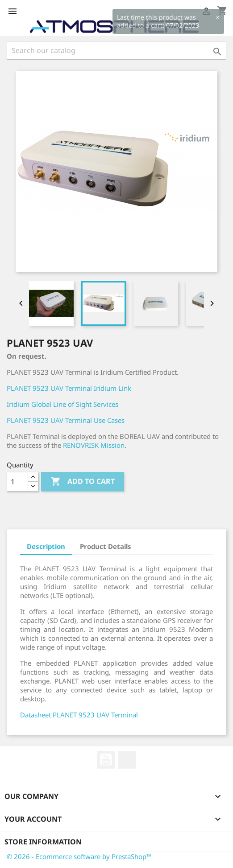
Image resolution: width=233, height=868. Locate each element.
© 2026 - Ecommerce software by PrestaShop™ (79, 856)
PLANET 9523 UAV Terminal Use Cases (66, 420)
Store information (43, 842)
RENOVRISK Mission (94, 445)
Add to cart (83, 482)
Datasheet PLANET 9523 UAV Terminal (79, 715)
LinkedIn (127, 760)
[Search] (116, 50)
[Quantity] (17, 482)
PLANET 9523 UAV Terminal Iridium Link (69, 388)
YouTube (106, 760)
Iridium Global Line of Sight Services (62, 404)
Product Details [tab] (106, 546)
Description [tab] (46, 546)
